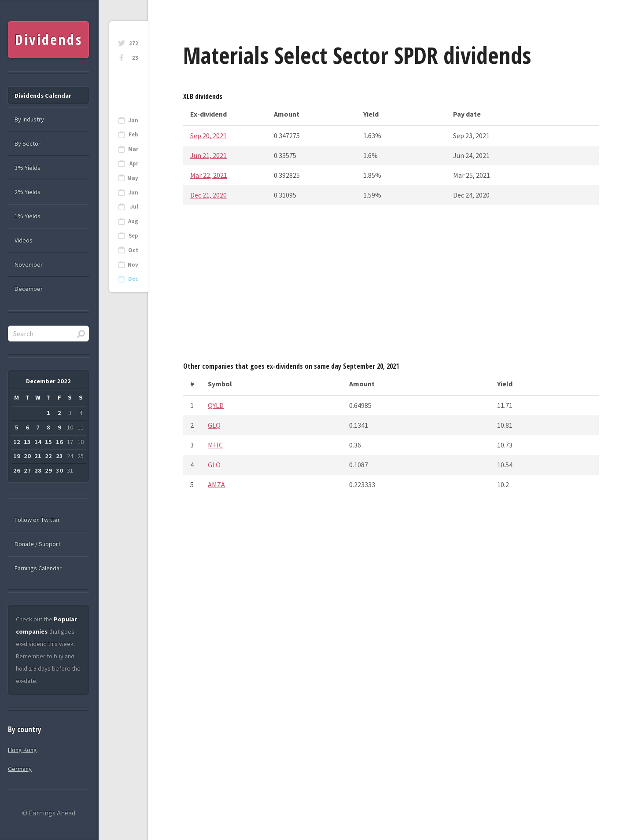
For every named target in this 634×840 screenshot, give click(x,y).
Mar (133, 149)
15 (48, 442)
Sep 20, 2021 (208, 136)
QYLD (216, 405)
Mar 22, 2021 (209, 175)
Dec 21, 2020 (208, 195)
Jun (133, 193)
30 (59, 470)
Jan (133, 120)
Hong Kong (22, 750)
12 (17, 442)
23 (135, 58)
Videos (24, 240)
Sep (133, 236)
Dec (133, 279)
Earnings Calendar (38, 568)
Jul (134, 207)
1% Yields (28, 216)
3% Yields (28, 168)
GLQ (214, 425)
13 (27, 442)
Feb (133, 134)
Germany (20, 769)
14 (38, 442)
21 (38, 456)
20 (27, 456)
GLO (214, 465)
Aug (133, 221)
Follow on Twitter (37, 520)
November (29, 264)
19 (17, 456)
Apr (134, 163)
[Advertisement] (391, 286)
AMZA (216, 484)
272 (134, 43)
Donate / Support (37, 544)
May (133, 178)
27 (27, 470)
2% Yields (28, 192)
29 (48, 470)
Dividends (49, 39)
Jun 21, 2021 (208, 155)
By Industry (29, 119)
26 (17, 470)
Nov (133, 265)
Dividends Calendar (43, 95)
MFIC (215, 445)
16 (59, 442)
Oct (133, 250)
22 (48, 456)
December (29, 289)
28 (38, 470)
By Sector (28, 143)
